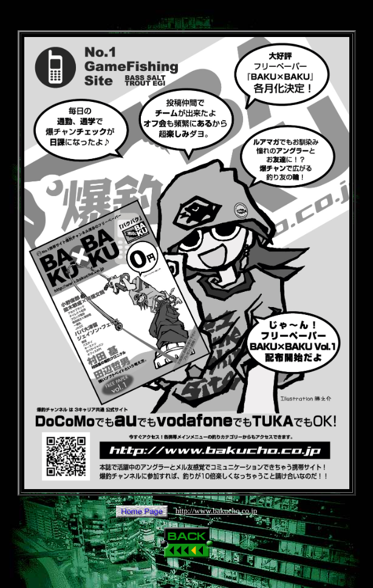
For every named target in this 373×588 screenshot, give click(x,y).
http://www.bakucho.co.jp (217, 511)
